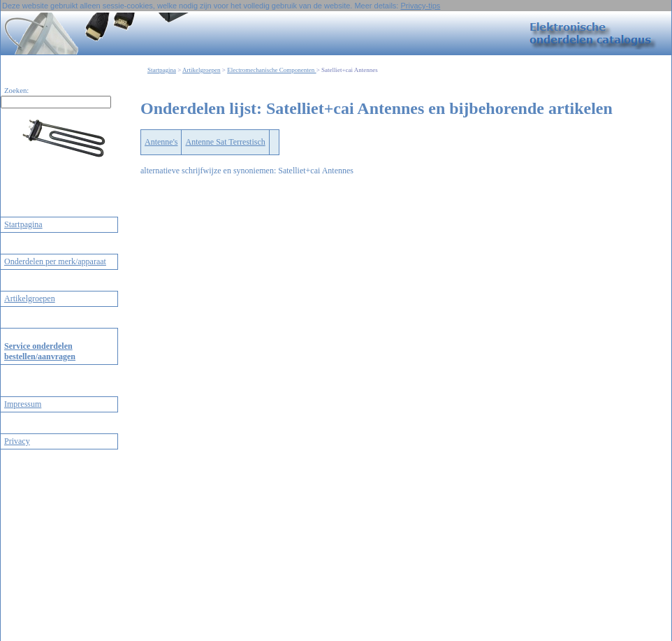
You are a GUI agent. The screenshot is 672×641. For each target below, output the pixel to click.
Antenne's (161, 142)
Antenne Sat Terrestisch (225, 142)
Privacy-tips (420, 6)
